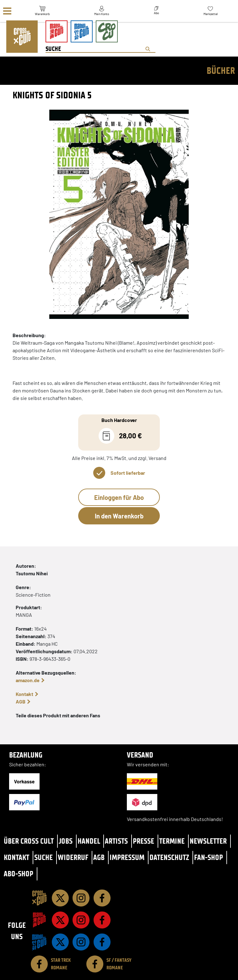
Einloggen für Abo (119, 497)
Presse (143, 841)
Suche (43, 857)
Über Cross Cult (29, 841)
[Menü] (7, 11)
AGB (21, 701)
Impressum (127, 857)
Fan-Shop (208, 857)
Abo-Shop (19, 874)
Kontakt (24, 694)
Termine (172, 841)
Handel (89, 841)
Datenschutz (169, 857)
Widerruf (73, 857)
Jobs (66, 841)
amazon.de (28, 680)
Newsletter (208, 841)
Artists (116, 841)
